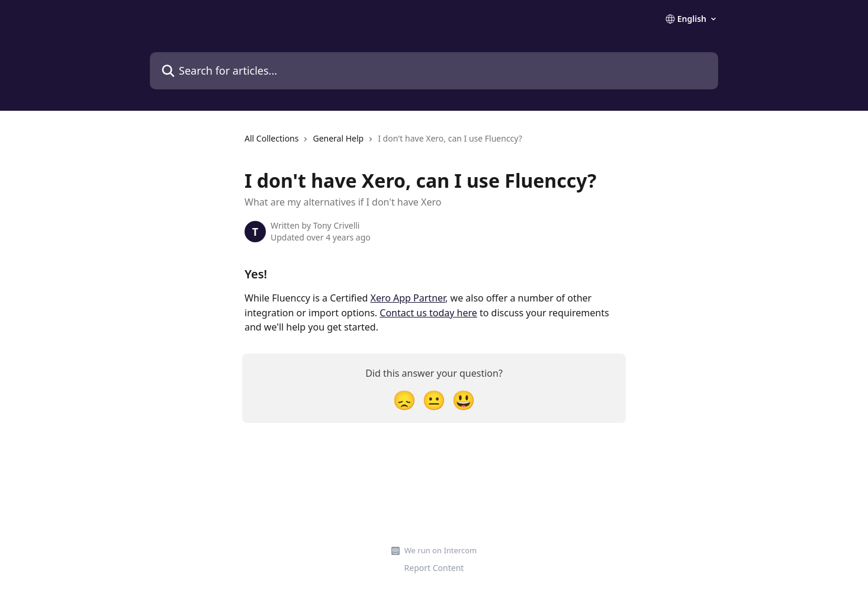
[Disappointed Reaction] (404, 400)
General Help (338, 138)
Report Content (434, 568)
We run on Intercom (441, 550)
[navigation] (383, 143)
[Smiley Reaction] (464, 400)
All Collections (271, 138)
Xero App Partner (408, 298)
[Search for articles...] (434, 71)
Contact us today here (428, 313)
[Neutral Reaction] (434, 400)
